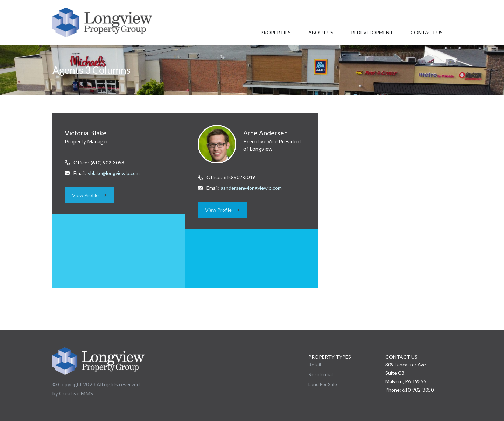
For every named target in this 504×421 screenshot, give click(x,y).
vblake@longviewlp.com (114, 173)
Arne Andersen (265, 133)
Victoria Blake (86, 133)
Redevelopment (372, 32)
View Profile (89, 195)
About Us (321, 32)
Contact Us (427, 32)
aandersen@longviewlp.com (251, 188)
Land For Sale (323, 384)
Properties (276, 32)
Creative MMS (76, 393)
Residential (321, 374)
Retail (315, 364)
